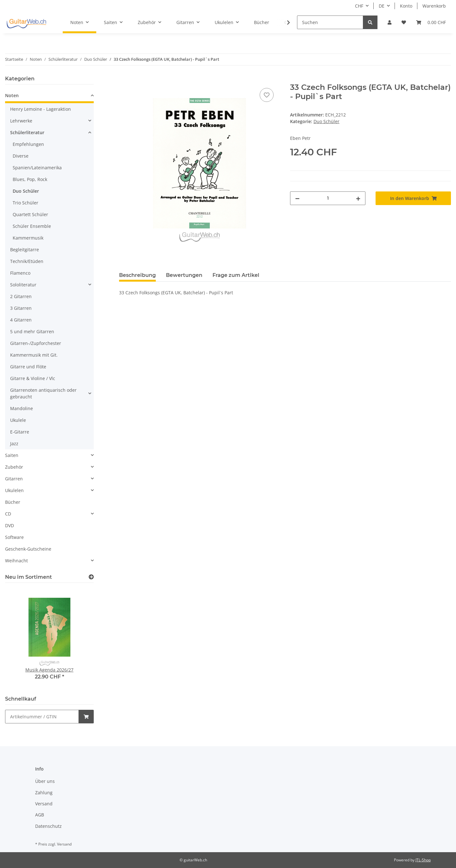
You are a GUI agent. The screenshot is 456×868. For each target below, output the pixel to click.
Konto (406, 6)
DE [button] (382, 6)
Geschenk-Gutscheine (28, 549)
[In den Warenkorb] (124, 79)
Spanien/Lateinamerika (37, 168)
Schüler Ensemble (32, 226)
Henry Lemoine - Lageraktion (41, 109)
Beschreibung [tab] (137, 275)
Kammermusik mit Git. (34, 355)
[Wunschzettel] (404, 22)
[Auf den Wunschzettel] (267, 95)
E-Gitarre (20, 432)
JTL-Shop (423, 860)
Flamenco (20, 273)
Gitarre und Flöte (28, 367)
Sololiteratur (23, 285)
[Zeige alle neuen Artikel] (91, 577)
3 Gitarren (21, 308)
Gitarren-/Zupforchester (36, 343)
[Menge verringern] (297, 198)
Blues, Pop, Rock (30, 179)
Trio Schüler (25, 203)
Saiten (12, 455)
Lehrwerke (21, 121)
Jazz (14, 443)
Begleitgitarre (25, 250)
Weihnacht (16, 561)
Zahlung (44, 793)
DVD (9, 525)
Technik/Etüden (27, 261)
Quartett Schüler (30, 214)
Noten (12, 95)
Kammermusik (28, 238)
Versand (44, 804)
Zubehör (14, 467)
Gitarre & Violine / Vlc (33, 378)
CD (8, 514)
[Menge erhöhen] (358, 198)
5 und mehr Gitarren (32, 331)
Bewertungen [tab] (184, 275)
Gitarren (14, 479)
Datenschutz (48, 826)
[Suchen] (330, 22)
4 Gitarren (21, 320)
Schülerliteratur (27, 132)
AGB (40, 815)
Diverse (21, 156)
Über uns (45, 781)
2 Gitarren (21, 296)
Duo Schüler (326, 121)
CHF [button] (359, 6)
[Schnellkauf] (42, 717)
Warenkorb (434, 6)
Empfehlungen (28, 144)
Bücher (13, 502)
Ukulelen (14, 490)
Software (14, 537)
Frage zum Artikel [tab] (236, 275)
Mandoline (22, 408)
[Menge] (328, 198)
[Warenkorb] (431, 22)
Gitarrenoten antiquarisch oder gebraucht (43, 393)
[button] (389, 22)
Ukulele (18, 420)
